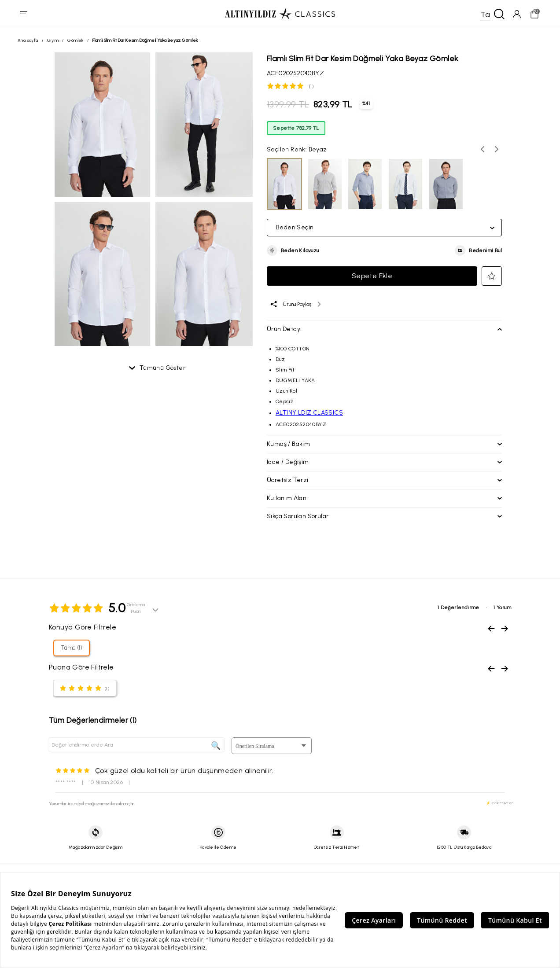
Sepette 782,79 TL (296, 129)
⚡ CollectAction (500, 803)
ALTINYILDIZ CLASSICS (309, 413)
